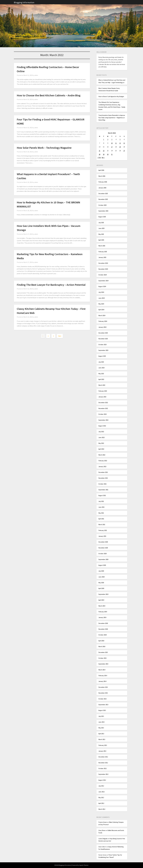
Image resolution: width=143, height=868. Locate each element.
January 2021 (102, 536)
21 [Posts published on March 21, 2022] (100, 151)
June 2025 (101, 228)
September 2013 (103, 705)
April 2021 (101, 519)
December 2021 (103, 472)
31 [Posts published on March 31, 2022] (112, 154)
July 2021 (101, 501)
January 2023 (102, 397)
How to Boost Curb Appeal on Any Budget (111, 96)
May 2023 (101, 374)
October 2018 (102, 635)
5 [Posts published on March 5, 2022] (120, 139)
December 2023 (103, 333)
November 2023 (103, 339)
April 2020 (101, 588)
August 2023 (102, 356)
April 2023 (101, 379)
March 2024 (102, 315)
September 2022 (103, 420)
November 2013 (103, 693)
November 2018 (103, 629)
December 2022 (103, 403)
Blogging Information (24, 2)
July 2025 (101, 223)
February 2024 (103, 321)
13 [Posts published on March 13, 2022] (124, 143)
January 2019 (102, 617)
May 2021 (101, 513)
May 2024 (101, 304)
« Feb (99, 158)
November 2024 (103, 269)
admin (36, 75)
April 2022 (101, 449)
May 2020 (101, 583)
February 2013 (103, 745)
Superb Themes (84, 865)
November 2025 (103, 199)
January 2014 (102, 681)
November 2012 (103, 763)
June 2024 (101, 298)
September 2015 (103, 664)
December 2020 (103, 542)
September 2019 (103, 594)
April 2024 (101, 310)
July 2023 (101, 362)
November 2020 (103, 548)
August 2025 (102, 217)
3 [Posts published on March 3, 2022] (112, 139)
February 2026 (103, 182)
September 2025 (103, 211)
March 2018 (102, 647)
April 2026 (101, 170)
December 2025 (103, 194)
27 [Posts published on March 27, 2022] (124, 151)
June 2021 (101, 507)
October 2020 (102, 554)
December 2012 (103, 757)
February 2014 (103, 676)
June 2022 (101, 437)
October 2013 (102, 699)
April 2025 (101, 240)
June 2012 (101, 792)
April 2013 (101, 734)
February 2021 (103, 530)
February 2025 (103, 252)
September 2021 (103, 490)
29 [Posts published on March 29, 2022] (104, 154)
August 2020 (102, 565)
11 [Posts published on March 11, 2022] (116, 143)
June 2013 (101, 722)
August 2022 (102, 426)
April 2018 (101, 641)
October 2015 (102, 658)
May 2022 (101, 443)
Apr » (103, 158)
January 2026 (102, 188)
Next (60, 336)
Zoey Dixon (102, 830)
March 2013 (102, 739)
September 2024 (103, 281)
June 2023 (101, 368)
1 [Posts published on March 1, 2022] (104, 139)
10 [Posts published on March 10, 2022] (112, 143)
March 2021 (102, 525)
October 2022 (102, 414)
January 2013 (102, 751)
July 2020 (101, 571)
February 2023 (103, 391)
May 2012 (101, 798)
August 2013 (102, 710)
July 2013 (101, 716)
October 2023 (102, 345)
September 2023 (103, 350)
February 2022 (103, 461)
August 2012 (102, 780)
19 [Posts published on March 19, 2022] (120, 147)
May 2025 (101, 234)
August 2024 (102, 286)
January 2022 (102, 467)
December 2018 (103, 623)
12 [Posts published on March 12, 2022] (120, 143)
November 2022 (103, 408)
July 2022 (101, 432)
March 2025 (102, 246)
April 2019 (101, 600)
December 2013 (103, 687)
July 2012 (101, 786)
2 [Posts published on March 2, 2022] (108, 139)
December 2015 (103, 652)
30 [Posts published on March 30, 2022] (108, 154)
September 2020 (103, 559)
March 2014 (102, 670)
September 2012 (103, 774)
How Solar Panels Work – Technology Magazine (44, 148)
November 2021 (103, 478)
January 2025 (102, 257)
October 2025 (102, 205)
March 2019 (102, 606)
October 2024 (102, 275)
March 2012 (102, 809)
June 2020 (101, 577)
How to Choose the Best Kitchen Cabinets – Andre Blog (49, 95)
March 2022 (102, 455)
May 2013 (101, 728)
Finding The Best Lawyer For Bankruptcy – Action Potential (51, 285)
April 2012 (101, 803)
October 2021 (102, 484)
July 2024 (101, 292)
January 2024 (102, 327)
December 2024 (103, 263)
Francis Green (103, 822)
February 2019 (103, 612)
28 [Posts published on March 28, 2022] (100, 154)
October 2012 (102, 768)
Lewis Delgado (103, 839)
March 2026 (102, 176)
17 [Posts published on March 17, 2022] (112, 147)
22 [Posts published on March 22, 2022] (104, 151)
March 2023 (102, 385)
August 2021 (102, 495)
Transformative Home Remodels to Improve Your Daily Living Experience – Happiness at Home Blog (112, 118)
